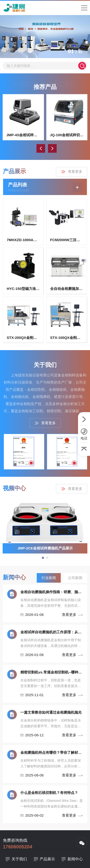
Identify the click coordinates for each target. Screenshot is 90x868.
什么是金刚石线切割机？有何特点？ (49, 793)
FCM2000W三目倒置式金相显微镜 (67, 240)
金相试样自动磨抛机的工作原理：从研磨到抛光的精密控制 (52, 632)
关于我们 (19, 859)
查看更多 (72, 172)
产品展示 (47, 859)
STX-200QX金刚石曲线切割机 (23, 338)
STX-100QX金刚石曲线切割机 (67, 338)
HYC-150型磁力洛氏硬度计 (23, 289)
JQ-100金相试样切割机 (67, 135)
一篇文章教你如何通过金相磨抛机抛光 (51, 712)
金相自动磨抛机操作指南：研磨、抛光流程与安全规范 (52, 592)
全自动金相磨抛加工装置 (67, 289)
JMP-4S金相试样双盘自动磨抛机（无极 (23, 135)
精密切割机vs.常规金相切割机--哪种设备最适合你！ (52, 672)
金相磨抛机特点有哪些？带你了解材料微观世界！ (52, 752)
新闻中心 (75, 859)
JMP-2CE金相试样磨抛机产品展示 (45, 548)
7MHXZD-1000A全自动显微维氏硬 (23, 240)
